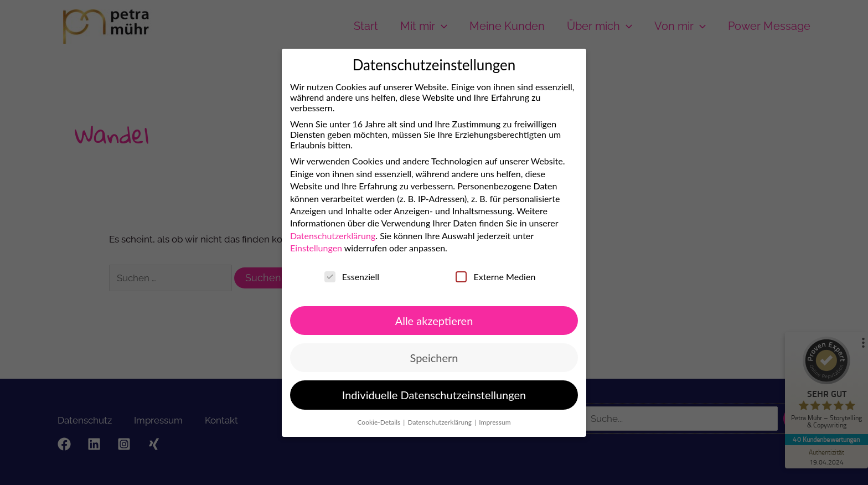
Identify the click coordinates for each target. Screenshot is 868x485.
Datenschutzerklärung (319, 237)
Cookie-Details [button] (370, 422)
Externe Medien (483, 275)
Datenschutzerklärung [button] (430, 422)
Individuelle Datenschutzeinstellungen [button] (423, 395)
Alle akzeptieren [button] (422, 320)
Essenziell (339, 277)
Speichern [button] (423, 357)
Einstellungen (303, 249)
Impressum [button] (485, 421)
